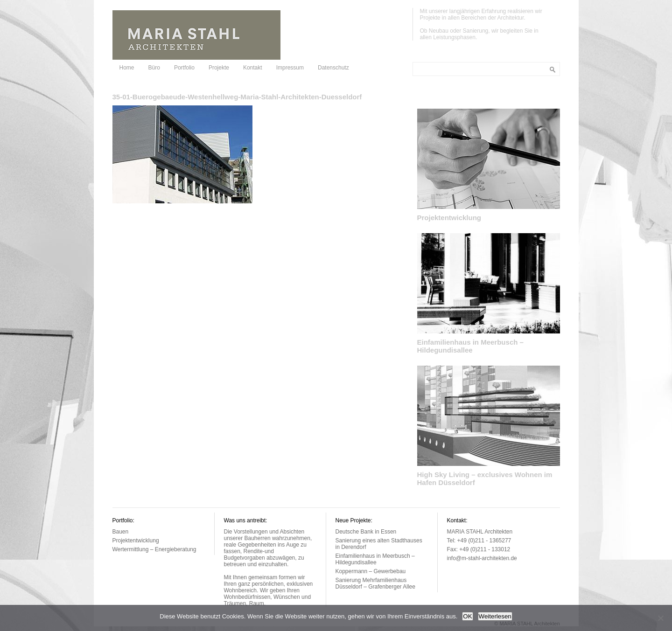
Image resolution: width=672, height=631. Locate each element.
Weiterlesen (495, 616)
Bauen (121, 532)
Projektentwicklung (449, 218)
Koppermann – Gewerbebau (371, 571)
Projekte (219, 68)
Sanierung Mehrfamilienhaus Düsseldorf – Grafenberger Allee (375, 583)
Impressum (290, 68)
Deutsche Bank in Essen (366, 532)
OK (467, 616)
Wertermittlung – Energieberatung (154, 549)
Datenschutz (333, 68)
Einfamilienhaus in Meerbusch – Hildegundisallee (470, 346)
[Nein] (660, 618)
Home (127, 68)
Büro (154, 68)
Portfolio (184, 68)
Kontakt (253, 68)
